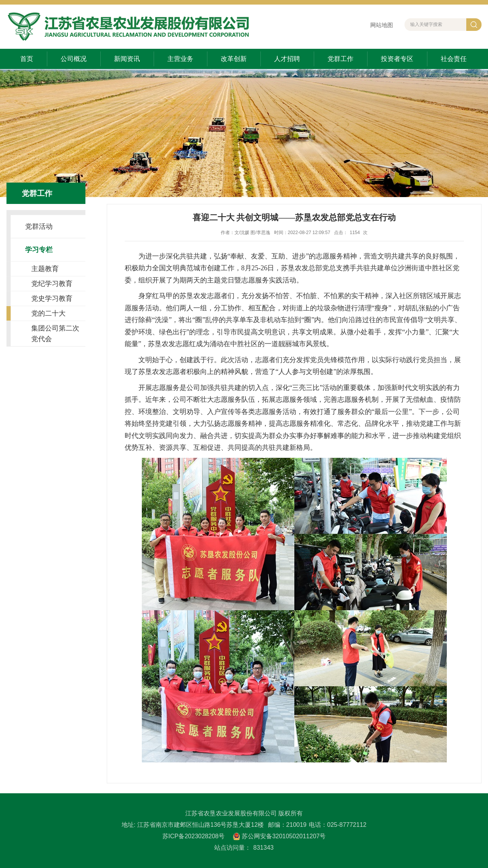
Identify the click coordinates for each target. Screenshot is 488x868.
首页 (27, 59)
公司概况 (74, 59)
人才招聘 (287, 59)
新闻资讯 (127, 59)
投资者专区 (397, 59)
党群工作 (340, 59)
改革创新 (234, 59)
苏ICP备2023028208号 (194, 836)
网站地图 (382, 25)
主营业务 (180, 59)
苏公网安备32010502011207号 (284, 836)
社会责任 (454, 59)
